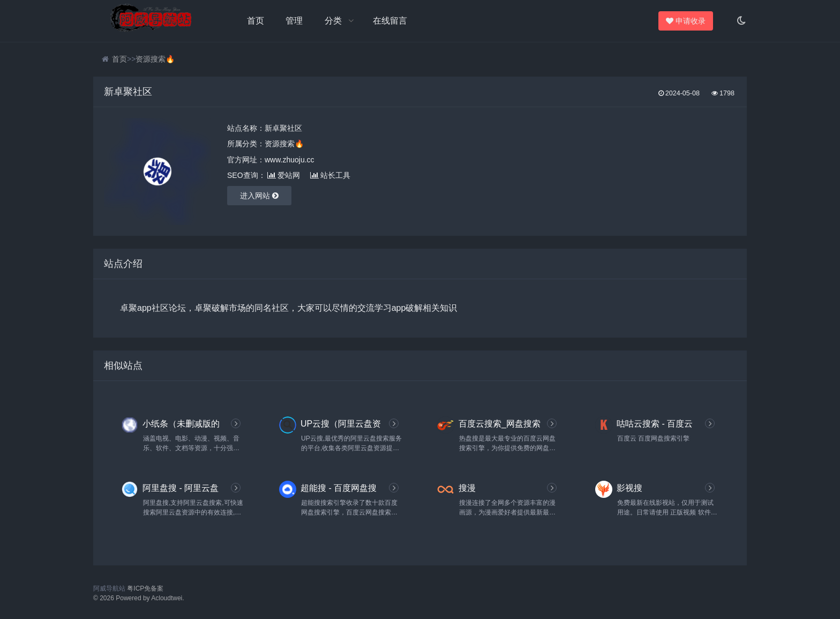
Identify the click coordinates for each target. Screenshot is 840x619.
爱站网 (284, 175)
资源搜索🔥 (155, 59)
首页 (256, 21)
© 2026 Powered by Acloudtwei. (139, 598)
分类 (333, 21)
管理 (294, 21)
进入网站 (259, 196)
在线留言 (390, 21)
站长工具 (330, 175)
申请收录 (688, 21)
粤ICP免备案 (145, 588)
